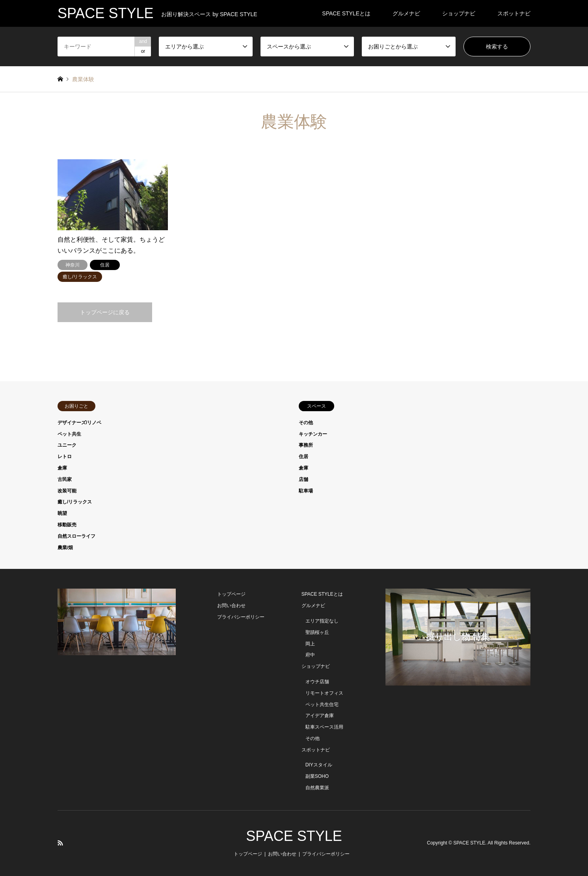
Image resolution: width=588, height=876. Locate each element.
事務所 (306, 445)
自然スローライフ (76, 536)
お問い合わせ (231, 606)
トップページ (231, 594)
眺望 (62, 513)
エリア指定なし (322, 621)
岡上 (310, 644)
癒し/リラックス (75, 502)
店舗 (303, 479)
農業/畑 (65, 548)
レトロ (65, 457)
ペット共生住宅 (322, 705)
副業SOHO (317, 776)
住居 (303, 457)
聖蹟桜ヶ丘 (317, 632)
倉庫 (62, 468)
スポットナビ (514, 13)
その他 (306, 423)
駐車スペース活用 (324, 727)
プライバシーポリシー (241, 617)
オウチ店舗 (317, 682)
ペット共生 (69, 434)
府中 (310, 655)
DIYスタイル (319, 765)
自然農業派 (317, 788)
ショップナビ (459, 13)
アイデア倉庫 (320, 716)
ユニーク (67, 445)
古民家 (65, 479)
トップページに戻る (105, 312)
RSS (60, 843)
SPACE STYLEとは (346, 13)
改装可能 (67, 491)
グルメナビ (406, 13)
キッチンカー (313, 434)
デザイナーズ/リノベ (79, 423)
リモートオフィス (324, 693)
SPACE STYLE (294, 836)
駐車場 (306, 491)
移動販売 (67, 525)
